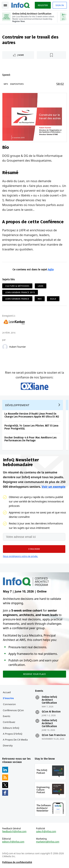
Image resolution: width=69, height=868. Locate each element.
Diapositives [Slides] (17, 84)
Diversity (8, 745)
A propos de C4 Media (15, 740)
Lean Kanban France (17, 299)
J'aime (21, 55)
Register (43, 5)
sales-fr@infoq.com (46, 831)
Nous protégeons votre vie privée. (20, 556)
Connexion (10, 704)
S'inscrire (8, 698)
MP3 (6, 84)
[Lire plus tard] (51, 55)
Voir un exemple (54, 487)
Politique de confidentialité (17, 862)
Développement (17, 405)
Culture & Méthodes (17, 286)
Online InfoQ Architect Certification (49, 700)
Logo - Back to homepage (21, 5)
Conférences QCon (13, 710)
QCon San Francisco (54, 735)
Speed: (6, 75)
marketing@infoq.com (48, 842)
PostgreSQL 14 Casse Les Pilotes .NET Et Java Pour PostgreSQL (31, 427)
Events (7, 716)
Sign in (60, 5)
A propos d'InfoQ (13, 734)
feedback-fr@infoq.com (14, 831)
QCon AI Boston (51, 712)
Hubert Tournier (18, 347)
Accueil (7, 692)
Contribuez (9, 722)
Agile (51, 270)
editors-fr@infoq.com (13, 842)
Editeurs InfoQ (11, 728)
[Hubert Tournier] (5, 347)
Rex (40, 299)
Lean (41, 286)
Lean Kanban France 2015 (20, 292)
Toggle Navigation (5, 5)
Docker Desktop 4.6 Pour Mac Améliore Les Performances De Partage (30, 439)
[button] (34, 549)
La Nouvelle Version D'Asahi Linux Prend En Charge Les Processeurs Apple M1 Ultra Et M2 (32, 415)
